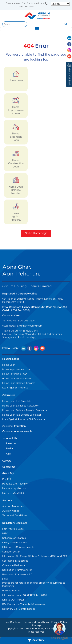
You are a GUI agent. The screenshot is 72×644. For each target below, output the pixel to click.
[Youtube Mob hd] (69, 56)
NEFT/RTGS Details (13, 493)
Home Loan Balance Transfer (19, 383)
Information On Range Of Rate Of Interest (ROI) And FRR (35, 556)
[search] (66, 24)
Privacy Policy (59, 622)
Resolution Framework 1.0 (17, 570)
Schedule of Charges (14, 538)
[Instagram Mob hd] (69, 50)
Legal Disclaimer (13, 622)
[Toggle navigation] (36, 29)
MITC (5, 534)
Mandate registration (14, 488)
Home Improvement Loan (17, 369)
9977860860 (26, 7)
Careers (7, 461)
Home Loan (9, 365)
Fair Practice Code (13, 529)
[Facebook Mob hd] (69, 44)
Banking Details (11, 591)
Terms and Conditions (15, 515)
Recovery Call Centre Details (19, 609)
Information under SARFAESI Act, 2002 (25, 595)
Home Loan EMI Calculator (17, 401)
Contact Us (9, 467)
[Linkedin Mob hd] (69, 38)
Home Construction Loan (16, 379)
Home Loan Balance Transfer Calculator (25, 410)
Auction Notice (11, 511)
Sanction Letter (11, 552)
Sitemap (36, 625)
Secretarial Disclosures (15, 561)
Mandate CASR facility (15, 484)
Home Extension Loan (15, 374)
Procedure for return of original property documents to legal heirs (34, 584)
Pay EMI (7, 479)
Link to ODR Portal (13, 600)
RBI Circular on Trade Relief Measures (24, 604)
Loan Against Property (15, 388)
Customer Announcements (17, 431)
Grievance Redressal (14, 565)
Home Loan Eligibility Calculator (20, 406)
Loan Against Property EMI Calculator (24, 419)
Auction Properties (13, 506)
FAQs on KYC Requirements (18, 547)
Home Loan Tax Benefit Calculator (22, 415)
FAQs (5, 579)
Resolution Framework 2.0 (17, 575)
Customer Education (14, 426)
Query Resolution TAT (15, 543)
